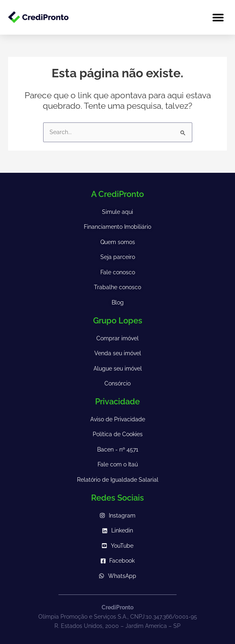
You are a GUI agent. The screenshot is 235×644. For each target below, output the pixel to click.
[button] (218, 17)
